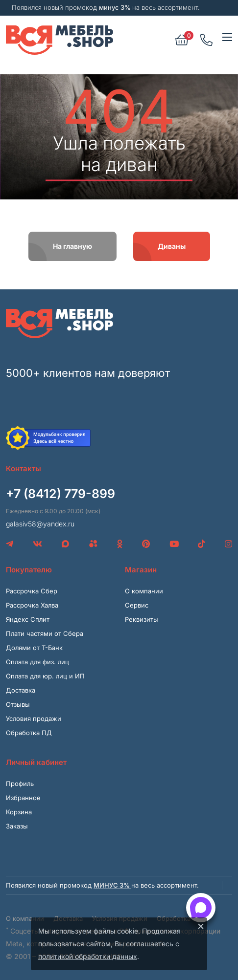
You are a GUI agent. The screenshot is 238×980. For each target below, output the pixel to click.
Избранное (23, 798)
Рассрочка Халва (32, 605)
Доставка (21, 690)
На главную (72, 246)
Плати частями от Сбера (45, 633)
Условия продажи (34, 719)
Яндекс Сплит (28, 619)
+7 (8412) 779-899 (60, 494)
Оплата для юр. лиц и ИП (45, 676)
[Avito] (93, 544)
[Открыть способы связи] (201, 908)
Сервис (137, 605)
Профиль (20, 784)
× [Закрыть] (201, 926)
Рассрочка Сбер (32, 591)
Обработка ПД (29, 733)
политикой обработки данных (88, 956)
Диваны (172, 246)
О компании (144, 591)
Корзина (19, 812)
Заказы (17, 826)
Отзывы (18, 704)
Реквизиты (142, 619)
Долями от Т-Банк (34, 648)
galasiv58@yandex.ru (40, 524)
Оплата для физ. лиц (37, 662)
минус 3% (116, 7)
